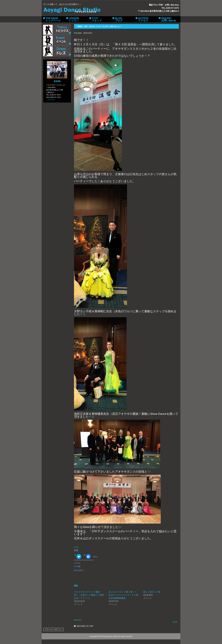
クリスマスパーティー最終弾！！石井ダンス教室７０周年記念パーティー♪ (89, 595)
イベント (57, 40)
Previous (78, 620)
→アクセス (50, 100)
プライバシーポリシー (53, 629)
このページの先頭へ (84, 626)
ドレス (57, 51)
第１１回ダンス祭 (152, 592)
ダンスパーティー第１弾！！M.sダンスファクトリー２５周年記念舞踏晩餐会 (123, 595)
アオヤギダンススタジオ (72, 9)
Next (175, 622)
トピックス (57, 29)
